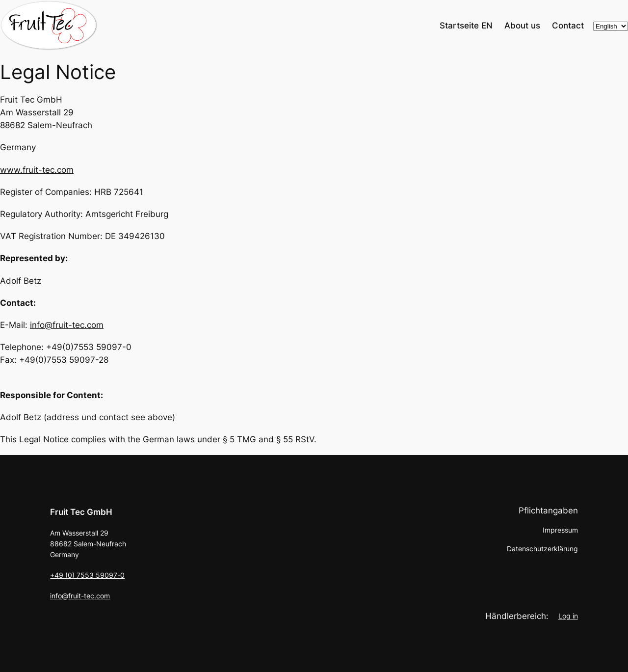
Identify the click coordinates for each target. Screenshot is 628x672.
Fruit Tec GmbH (81, 512)
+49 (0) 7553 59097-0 (87, 575)
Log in (568, 616)
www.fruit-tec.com (37, 170)
